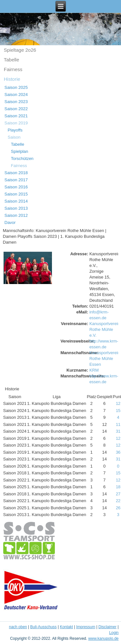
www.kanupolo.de (103, 639)
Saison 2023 (16, 102)
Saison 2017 (16, 180)
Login (114, 633)
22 (118, 501)
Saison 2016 (16, 187)
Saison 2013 (16, 208)
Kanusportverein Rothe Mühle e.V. (105, 329)
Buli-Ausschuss (44, 627)
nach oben (18, 627)
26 (118, 508)
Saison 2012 (16, 215)
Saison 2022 (16, 109)
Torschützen (22, 158)
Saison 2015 (16, 194)
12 (118, 403)
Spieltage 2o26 (20, 50)
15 (118, 411)
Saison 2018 (16, 173)
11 (118, 424)
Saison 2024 (16, 95)
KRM (94, 370)
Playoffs (15, 130)
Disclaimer (107, 627)
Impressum (86, 627)
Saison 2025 (16, 87)
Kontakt (66, 627)
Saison (14, 137)
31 (118, 431)
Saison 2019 (16, 123)
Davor (10, 222)
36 (118, 452)
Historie (12, 79)
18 (118, 487)
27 (118, 494)
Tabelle (12, 60)
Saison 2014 (16, 201)
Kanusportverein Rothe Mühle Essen (105, 359)
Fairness (13, 69)
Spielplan (20, 151)
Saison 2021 (16, 116)
